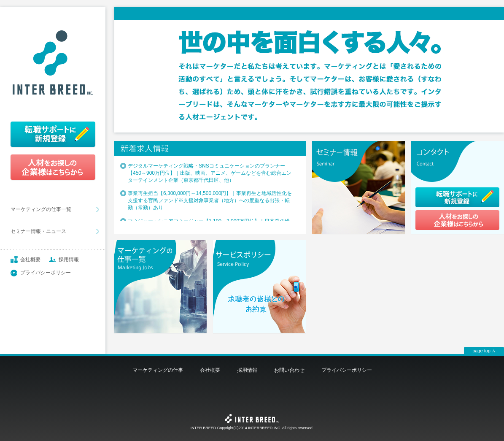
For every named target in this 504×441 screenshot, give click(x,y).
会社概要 (30, 260)
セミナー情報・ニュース (38, 231)
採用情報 (69, 260)
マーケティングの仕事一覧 (41, 209)
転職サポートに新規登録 (53, 134)
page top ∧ (484, 351)
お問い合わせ (289, 370)
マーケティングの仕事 (158, 370)
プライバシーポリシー (46, 273)
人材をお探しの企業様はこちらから (53, 168)
